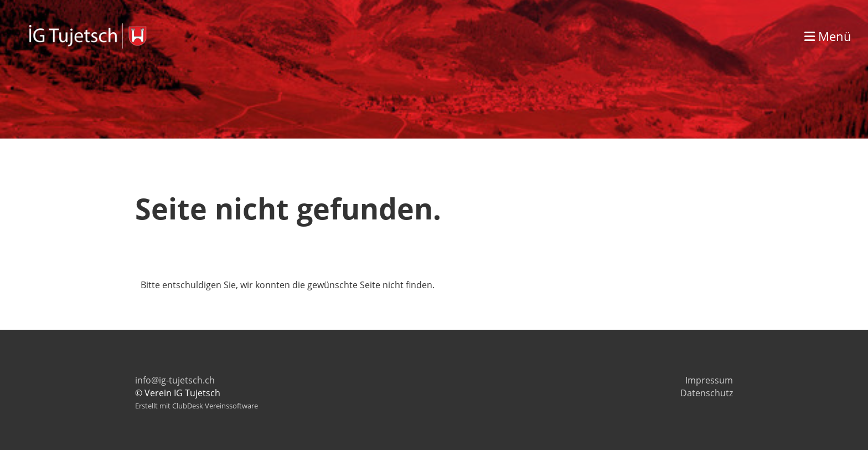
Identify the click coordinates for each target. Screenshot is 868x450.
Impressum (709, 380)
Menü (828, 36)
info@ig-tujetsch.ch (175, 380)
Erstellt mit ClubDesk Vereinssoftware (197, 406)
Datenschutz (707, 393)
